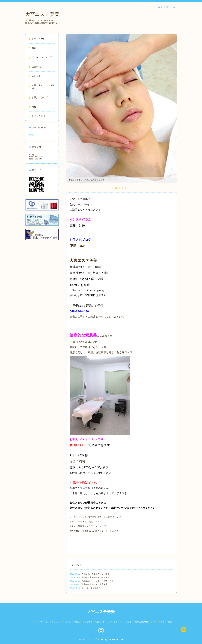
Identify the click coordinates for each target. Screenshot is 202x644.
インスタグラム (80, 219)
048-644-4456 (79, 311)
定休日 (32, 135)
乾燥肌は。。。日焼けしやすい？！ (98, 581)
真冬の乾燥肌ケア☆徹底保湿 (95, 584)
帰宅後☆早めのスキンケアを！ (96, 577)
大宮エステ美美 (42, 14)
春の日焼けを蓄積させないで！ (96, 574)
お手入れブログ (80, 240)
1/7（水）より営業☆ (91, 588)
